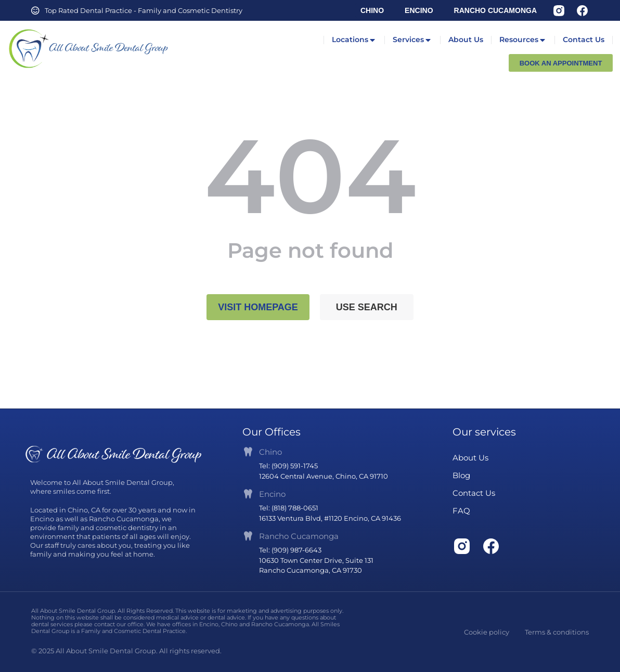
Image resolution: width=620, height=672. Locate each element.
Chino (270, 452)
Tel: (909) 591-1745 (288, 466)
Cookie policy (487, 632)
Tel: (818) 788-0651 (289, 508)
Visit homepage (258, 307)
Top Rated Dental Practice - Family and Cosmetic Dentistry (144, 10)
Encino (272, 494)
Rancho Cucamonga (299, 536)
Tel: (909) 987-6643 (290, 550)
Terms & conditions (557, 632)
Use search (367, 307)
